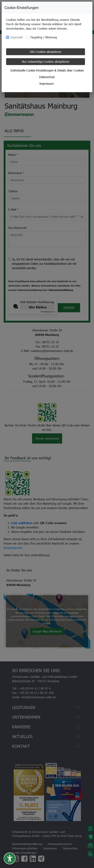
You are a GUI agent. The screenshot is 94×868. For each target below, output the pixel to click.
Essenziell (17, 37)
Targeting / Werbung (44, 37)
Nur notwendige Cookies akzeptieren (46, 62)
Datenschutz (47, 77)
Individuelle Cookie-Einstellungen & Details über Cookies (47, 70)
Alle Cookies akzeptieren (46, 52)
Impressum (47, 83)
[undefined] (10, 858)
